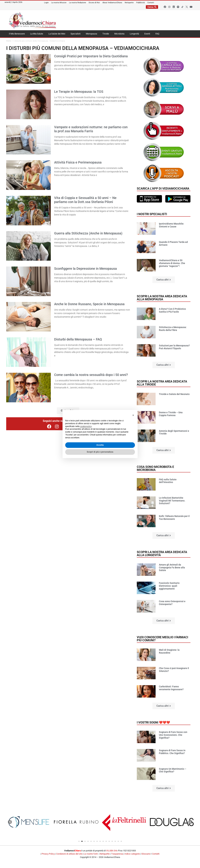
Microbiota (119, 34)
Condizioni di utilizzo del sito (69, 854)
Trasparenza (117, 854)
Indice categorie (132, 854)
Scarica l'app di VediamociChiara (163, 188)
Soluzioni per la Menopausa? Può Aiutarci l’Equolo (174, 347)
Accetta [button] (100, 445)
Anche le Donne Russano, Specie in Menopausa (89, 304)
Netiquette (105, 854)
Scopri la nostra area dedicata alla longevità (162, 553)
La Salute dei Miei (57, 34)
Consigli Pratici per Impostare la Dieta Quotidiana (91, 56)
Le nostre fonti (91, 854)
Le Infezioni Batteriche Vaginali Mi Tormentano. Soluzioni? (172, 501)
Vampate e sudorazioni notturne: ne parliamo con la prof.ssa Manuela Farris (91, 129)
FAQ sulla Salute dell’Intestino (168, 481)
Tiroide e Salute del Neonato (174, 394)
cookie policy (86, 426)
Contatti (156, 854)
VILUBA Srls (112, 851)
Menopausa (91, 34)
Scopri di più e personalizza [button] (100, 452)
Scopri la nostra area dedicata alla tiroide (162, 383)
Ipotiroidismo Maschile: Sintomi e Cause (172, 225)
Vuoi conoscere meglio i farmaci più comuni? (162, 639)
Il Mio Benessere (17, 34)
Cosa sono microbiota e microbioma (155, 468)
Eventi (147, 34)
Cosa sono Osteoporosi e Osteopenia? (172, 603)
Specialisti (76, 34)
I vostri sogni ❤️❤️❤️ (153, 722)
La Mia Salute (37, 34)
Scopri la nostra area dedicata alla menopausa (162, 298)
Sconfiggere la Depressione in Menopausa (85, 269)
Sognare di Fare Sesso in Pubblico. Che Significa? (172, 752)
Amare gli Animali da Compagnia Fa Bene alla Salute (172, 568)
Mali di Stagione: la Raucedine (169, 651)
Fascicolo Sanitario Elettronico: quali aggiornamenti (169, 586)
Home (9, 41)
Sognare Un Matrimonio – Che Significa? (173, 770)
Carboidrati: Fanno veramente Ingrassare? (171, 688)
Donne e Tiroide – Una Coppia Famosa (171, 414)
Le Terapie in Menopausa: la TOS (79, 92)
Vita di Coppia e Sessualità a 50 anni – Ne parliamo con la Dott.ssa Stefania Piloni (85, 200)
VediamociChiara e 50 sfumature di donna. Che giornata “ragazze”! (172, 263)
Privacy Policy (48, 854)
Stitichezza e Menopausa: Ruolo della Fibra (173, 329)
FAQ (157, 34)
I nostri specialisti (152, 214)
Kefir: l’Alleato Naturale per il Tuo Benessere (174, 518)
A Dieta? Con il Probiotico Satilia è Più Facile (172, 310)
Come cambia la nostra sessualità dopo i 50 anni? (91, 375)
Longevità (134, 34)
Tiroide (106, 34)
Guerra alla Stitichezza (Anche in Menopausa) (88, 233)
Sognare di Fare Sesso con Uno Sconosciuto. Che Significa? (173, 735)
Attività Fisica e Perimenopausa (78, 162)
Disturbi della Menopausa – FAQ (78, 339)
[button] (164, 280)
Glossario (146, 854)
